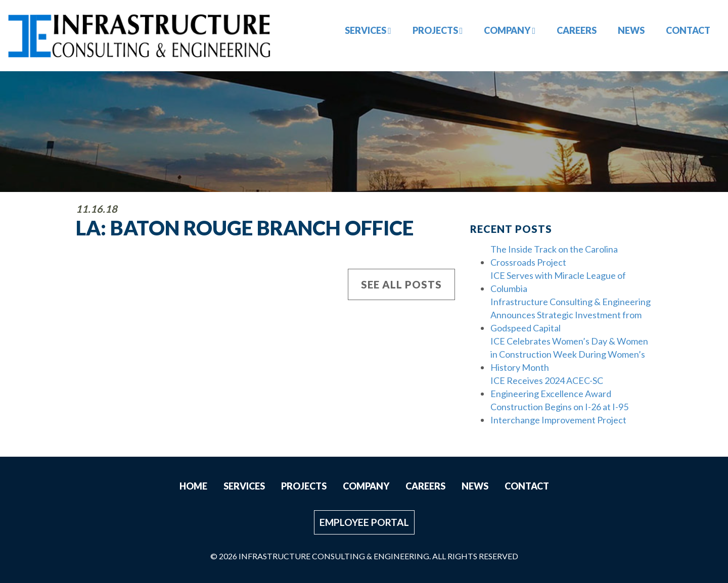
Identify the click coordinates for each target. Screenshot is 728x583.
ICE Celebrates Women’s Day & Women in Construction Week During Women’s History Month (569, 354)
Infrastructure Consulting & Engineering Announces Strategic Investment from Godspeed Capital (571, 315)
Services (368, 30)
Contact (688, 30)
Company (510, 30)
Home (193, 486)
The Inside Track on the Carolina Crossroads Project (554, 256)
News (631, 30)
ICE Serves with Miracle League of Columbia (558, 282)
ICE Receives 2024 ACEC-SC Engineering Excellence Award (551, 387)
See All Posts (401, 284)
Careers (577, 30)
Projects (438, 30)
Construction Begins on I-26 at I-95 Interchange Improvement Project (559, 413)
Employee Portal (364, 522)
